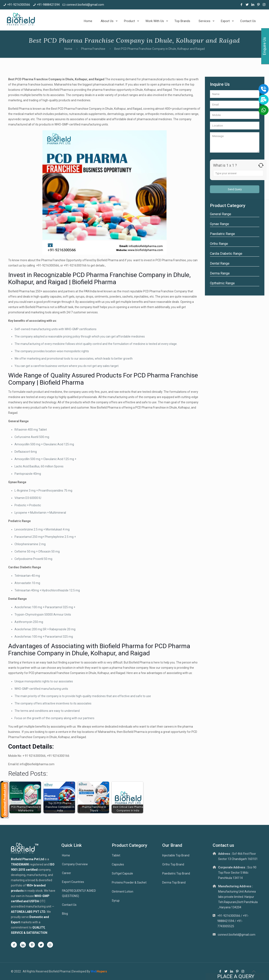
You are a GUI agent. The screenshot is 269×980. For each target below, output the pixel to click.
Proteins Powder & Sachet (129, 882)
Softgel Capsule (122, 873)
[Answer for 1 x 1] (238, 173)
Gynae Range (220, 224)
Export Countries (73, 882)
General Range (221, 214)
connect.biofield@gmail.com (85, 5)
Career (67, 873)
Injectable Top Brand (176, 855)
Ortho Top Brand (173, 864)
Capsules (118, 864)
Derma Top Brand (174, 882)
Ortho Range (219, 244)
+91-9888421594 (48, 5)
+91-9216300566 (19, 5)
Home (68, 49)
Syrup (116, 901)
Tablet (116, 855)
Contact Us (69, 905)
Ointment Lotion (123, 892)
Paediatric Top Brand (176, 873)
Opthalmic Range (222, 283)
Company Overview (75, 864)
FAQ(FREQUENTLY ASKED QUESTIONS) (79, 893)
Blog (65, 914)
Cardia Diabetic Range (226, 254)
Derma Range (220, 273)
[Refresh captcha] (261, 165)
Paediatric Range (222, 234)
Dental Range (220, 263)
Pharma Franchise (93, 49)
